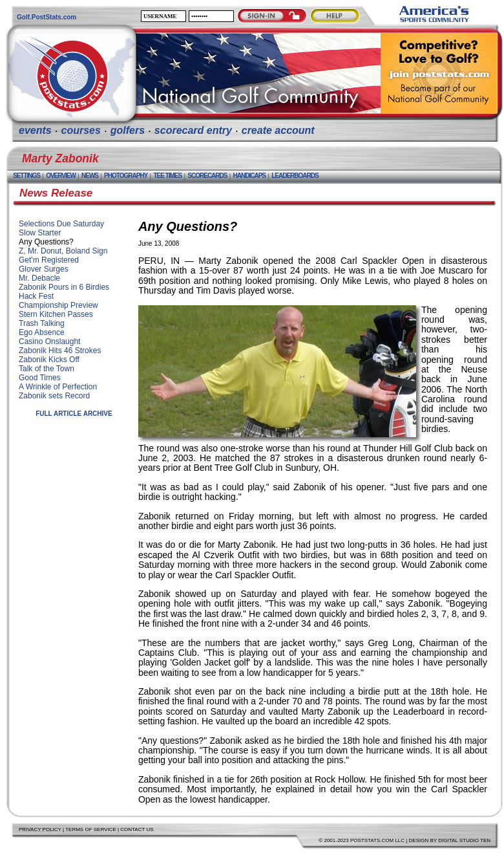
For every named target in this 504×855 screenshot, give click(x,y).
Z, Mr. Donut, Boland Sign (63, 251)
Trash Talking (42, 323)
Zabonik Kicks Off (49, 360)
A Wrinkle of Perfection (58, 387)
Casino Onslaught (49, 341)
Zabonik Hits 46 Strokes (60, 351)
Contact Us (137, 829)
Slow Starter (40, 233)
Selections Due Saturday (61, 224)
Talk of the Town (47, 369)
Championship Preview (58, 305)
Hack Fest (36, 296)
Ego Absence (42, 332)
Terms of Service (91, 829)
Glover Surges (44, 269)
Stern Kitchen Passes (56, 314)
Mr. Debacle (39, 278)
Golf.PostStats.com (47, 17)
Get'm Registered (49, 260)
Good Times (40, 378)
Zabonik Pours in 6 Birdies (64, 287)
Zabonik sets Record (54, 396)
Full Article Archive (74, 414)
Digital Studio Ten (464, 840)
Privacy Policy (40, 829)
